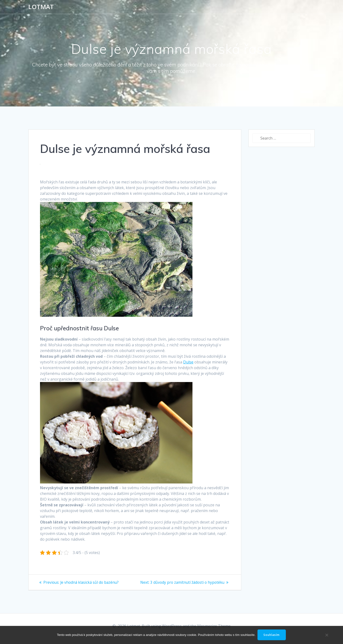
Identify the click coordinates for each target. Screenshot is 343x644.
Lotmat (41, 7)
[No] (326, 635)
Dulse (188, 362)
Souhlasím (272, 635)
